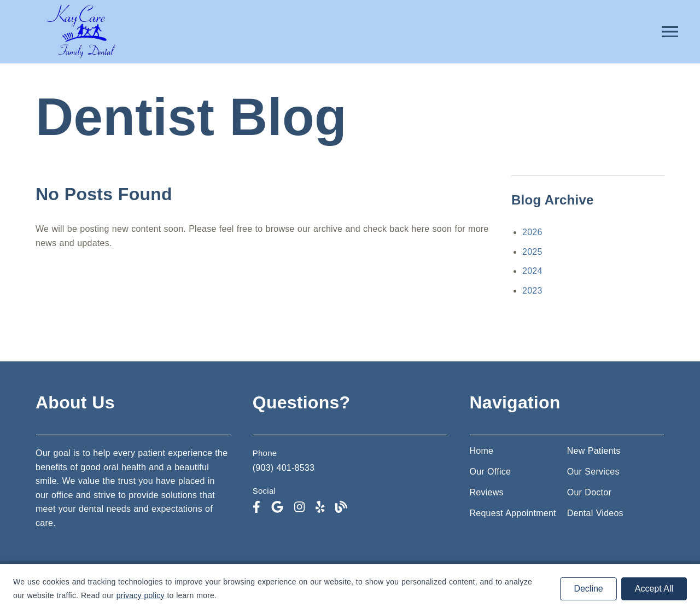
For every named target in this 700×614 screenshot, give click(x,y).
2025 (532, 252)
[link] (81, 58)
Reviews (487, 492)
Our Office (491, 472)
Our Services (593, 472)
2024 (532, 271)
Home (482, 451)
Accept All (654, 589)
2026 (532, 232)
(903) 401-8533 (284, 468)
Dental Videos (595, 513)
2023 (532, 291)
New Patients (594, 451)
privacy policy (141, 595)
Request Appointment (513, 513)
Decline (588, 589)
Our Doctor (589, 492)
